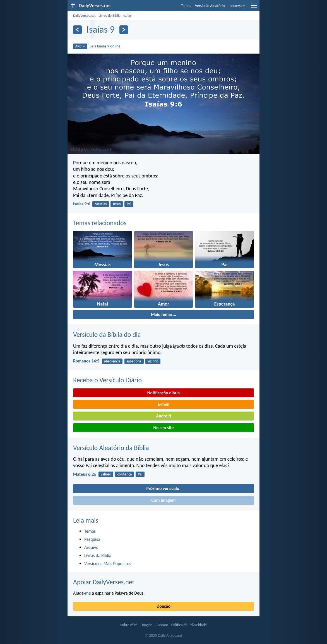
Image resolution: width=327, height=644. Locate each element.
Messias (101, 204)
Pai (129, 204)
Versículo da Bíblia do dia (107, 334)
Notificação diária (164, 393)
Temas (186, 6)
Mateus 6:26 (85, 474)
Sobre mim (129, 625)
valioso (106, 474)
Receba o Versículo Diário (107, 380)
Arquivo (91, 547)
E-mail (163, 404)
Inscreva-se (238, 6)
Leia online (105, 46)
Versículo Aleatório (210, 6)
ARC (80, 46)
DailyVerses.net (84, 15)
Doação (163, 606)
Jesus (117, 204)
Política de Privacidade (189, 625)
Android (163, 416)
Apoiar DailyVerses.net (104, 582)
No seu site (163, 428)
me (88, 593)
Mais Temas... (164, 314)
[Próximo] (124, 30)
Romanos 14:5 (86, 361)
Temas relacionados (100, 223)
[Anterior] (77, 30)
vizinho (153, 361)
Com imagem (163, 500)
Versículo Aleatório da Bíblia (111, 448)
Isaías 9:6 (82, 204)
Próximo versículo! (163, 488)
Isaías (127, 15)
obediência (112, 361)
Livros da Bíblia (110, 15)
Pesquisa (92, 539)
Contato (162, 625)
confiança (124, 474)
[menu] (254, 8)
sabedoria (134, 361)
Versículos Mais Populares (108, 563)
